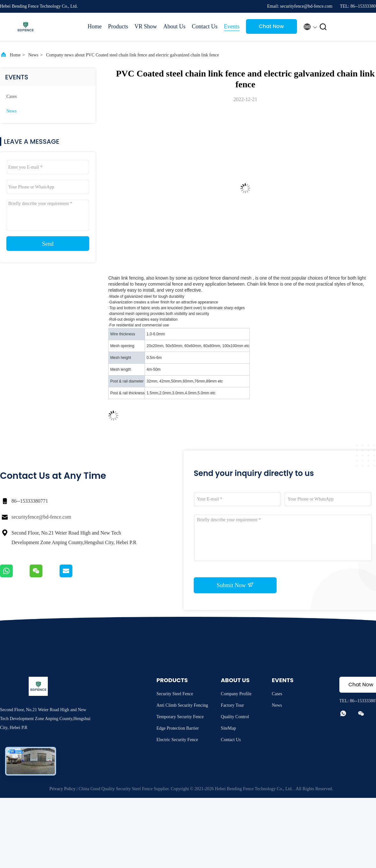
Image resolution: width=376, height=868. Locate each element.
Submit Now (235, 585)
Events (232, 26)
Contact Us (205, 26)
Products (118, 26)
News (33, 55)
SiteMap (228, 728)
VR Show (146, 26)
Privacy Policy (62, 789)
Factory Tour (232, 705)
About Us (175, 26)
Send (48, 244)
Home (95, 26)
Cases (12, 96)
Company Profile (236, 694)
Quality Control (235, 717)
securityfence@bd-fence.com (41, 517)
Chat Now (271, 26)
